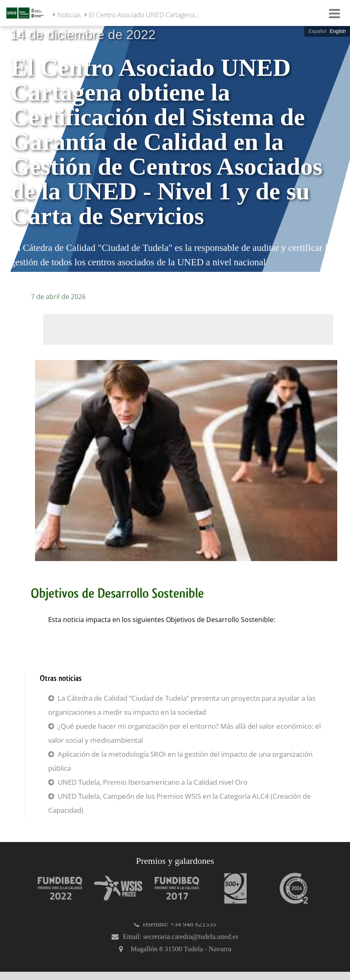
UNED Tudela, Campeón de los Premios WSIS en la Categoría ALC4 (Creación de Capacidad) (180, 803)
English (338, 31)
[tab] (175, 148)
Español (317, 31)
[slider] (175, 148)
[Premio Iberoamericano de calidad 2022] (56, 888)
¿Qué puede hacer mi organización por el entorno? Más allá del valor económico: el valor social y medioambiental (184, 733)
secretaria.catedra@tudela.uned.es (191, 937)
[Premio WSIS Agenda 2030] (114, 888)
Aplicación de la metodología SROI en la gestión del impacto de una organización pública (180, 761)
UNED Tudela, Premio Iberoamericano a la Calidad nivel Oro (153, 782)
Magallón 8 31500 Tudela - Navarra (181, 949)
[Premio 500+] (231, 888)
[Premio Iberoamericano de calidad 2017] (173, 888)
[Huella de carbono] (290, 888)
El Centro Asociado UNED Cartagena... (144, 15)
